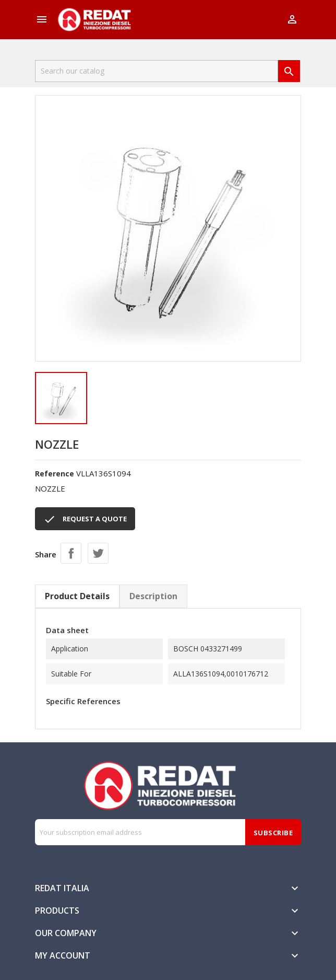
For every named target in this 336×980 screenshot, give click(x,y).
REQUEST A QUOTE (85, 519)
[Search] (157, 71)
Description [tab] (153, 596)
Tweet (98, 553)
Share (71, 553)
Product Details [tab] (77, 596)
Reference (55, 474)
